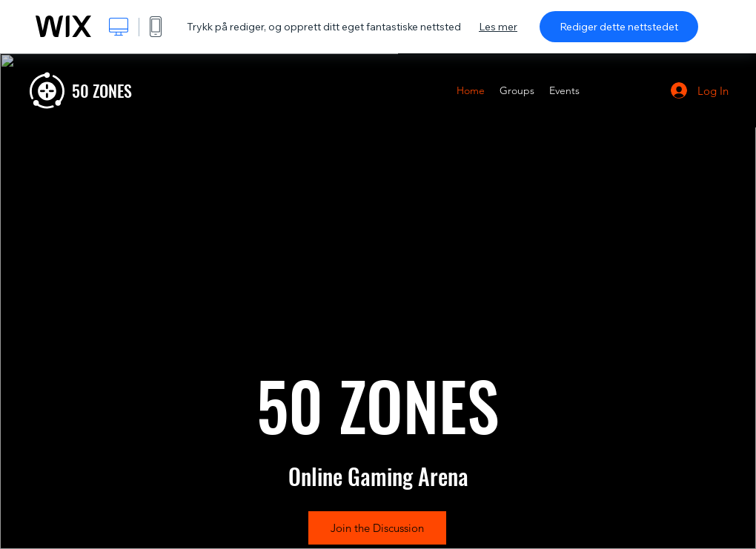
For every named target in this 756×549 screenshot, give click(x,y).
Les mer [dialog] (498, 27)
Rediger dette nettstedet (619, 27)
